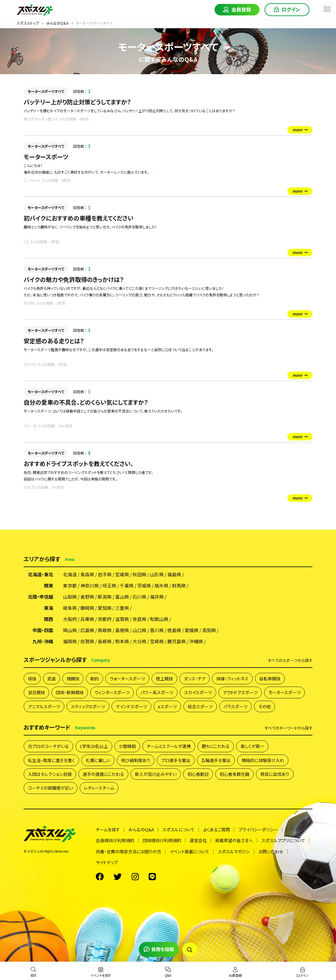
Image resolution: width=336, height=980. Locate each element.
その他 (264, 706)
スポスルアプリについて (283, 840)
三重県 (122, 608)
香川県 (157, 630)
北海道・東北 (41, 574)
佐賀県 (87, 641)
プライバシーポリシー (258, 830)
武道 (52, 679)
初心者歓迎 (198, 774)
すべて (290, 660)
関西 (49, 619)
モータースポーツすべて (46, 91)
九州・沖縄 (43, 641)
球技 (32, 679)
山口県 (139, 630)
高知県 (209, 630)
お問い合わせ (271, 852)
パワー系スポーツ (157, 692)
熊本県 (122, 641)
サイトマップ (107, 862)
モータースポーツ (46, 157)
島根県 (122, 630)
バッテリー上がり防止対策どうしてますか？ (77, 102)
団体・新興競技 (70, 692)
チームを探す (108, 830)
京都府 (105, 619)
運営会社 (198, 840)
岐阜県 (70, 608)
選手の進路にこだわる (103, 774)
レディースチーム (99, 788)
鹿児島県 (177, 641)
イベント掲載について (189, 852)
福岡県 (70, 641)
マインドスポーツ (131, 706)
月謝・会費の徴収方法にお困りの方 (128, 852)
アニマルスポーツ (44, 706)
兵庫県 (87, 619)
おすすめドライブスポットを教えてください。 (79, 463)
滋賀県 (122, 619)
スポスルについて (178, 830)
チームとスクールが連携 (169, 746)
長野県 (87, 597)
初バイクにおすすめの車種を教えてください (79, 218)
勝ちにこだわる (216, 746)
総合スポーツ (200, 706)
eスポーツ (167, 706)
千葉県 (127, 586)
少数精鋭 (127, 746)
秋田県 (139, 574)
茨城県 (144, 586)
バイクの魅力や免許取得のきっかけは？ (74, 279)
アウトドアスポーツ (240, 692)
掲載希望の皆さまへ (234, 840)
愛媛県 (192, 630)
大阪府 (70, 619)
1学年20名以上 (94, 746)
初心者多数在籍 (234, 774)
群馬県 (179, 586)
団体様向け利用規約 (162, 840)
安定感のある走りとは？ (54, 341)
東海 (49, 608)
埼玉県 (109, 586)
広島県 (87, 630)
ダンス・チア (195, 679)
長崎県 (105, 641)
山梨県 (70, 597)
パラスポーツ (235, 706)
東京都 (70, 586)
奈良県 (139, 619)
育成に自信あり (275, 774)
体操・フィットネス (232, 679)
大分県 (139, 641)
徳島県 (174, 630)
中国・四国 (43, 630)
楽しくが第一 (252, 746)
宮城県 (122, 574)
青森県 (87, 574)
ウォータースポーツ (127, 679)
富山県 (122, 597)
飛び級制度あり (136, 760)
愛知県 (105, 608)
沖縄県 (196, 641)
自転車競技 (270, 679)
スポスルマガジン (234, 852)
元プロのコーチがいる (48, 746)
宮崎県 (157, 641)
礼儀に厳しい (98, 760)
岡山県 (70, 630)
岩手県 (105, 574)
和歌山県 (159, 619)
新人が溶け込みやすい (156, 774)
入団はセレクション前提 (50, 774)
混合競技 (36, 692)
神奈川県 (90, 586)
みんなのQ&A (141, 830)
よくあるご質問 (217, 830)
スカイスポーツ (198, 692)
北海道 (70, 574)
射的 (94, 679)
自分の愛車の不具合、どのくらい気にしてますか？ (86, 402)
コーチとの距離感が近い (51, 788)
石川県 (139, 597)
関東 (49, 586)
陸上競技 (164, 679)
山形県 (157, 574)
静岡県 (87, 608)
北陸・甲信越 (41, 597)
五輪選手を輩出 (216, 760)
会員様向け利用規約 (115, 840)
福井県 (157, 597)
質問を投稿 (159, 949)
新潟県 (105, 597)
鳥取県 (105, 630)
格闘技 (73, 679)
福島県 (174, 574)
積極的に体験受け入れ (263, 760)
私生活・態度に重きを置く (51, 760)
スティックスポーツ (88, 706)
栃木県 (161, 586)
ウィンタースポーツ (112, 692)
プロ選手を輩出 (176, 760)
